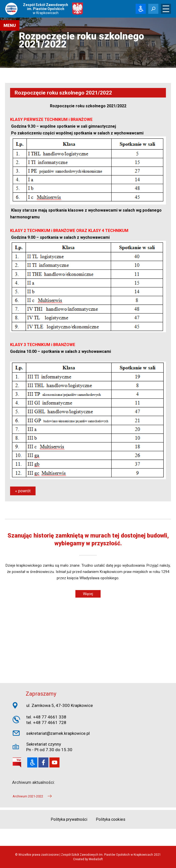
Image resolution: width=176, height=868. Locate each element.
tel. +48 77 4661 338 (46, 717)
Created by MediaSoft (88, 859)
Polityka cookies (111, 819)
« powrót (23, 491)
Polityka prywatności (69, 819)
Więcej (88, 594)
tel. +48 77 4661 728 (46, 722)
